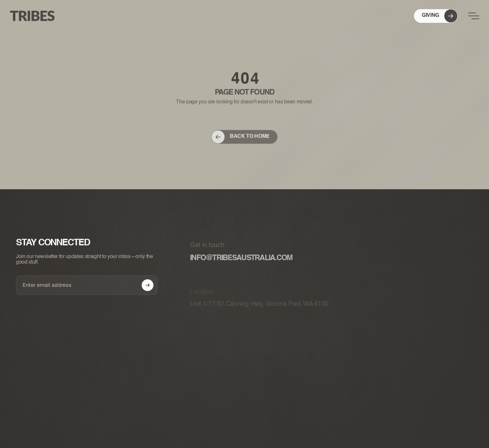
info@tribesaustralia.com (241, 264)
